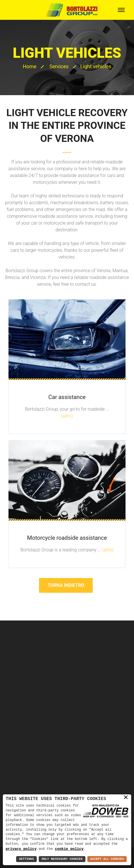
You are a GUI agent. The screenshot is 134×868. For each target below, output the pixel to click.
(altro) (67, 416)
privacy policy (21, 849)
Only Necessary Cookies (62, 859)
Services (59, 66)
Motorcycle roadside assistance (67, 538)
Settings (26, 859)
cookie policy (69, 849)
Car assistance (67, 397)
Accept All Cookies (107, 859)
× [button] (126, 797)
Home (29, 66)
